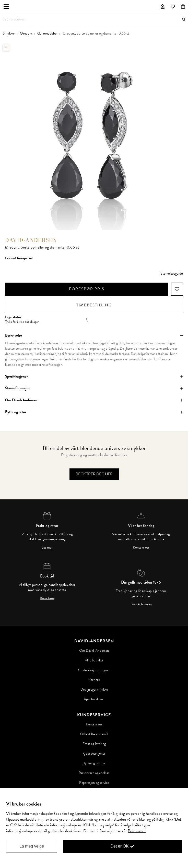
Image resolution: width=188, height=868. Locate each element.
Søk (184, 20)
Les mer (47, 548)
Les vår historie (141, 604)
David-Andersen (31, 240)
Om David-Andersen (94, 651)
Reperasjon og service (94, 783)
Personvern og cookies (94, 773)
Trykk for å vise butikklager (22, 322)
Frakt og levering (94, 744)
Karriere (94, 680)
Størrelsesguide (172, 273)
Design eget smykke (94, 690)
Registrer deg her (94, 474)
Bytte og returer (94, 763)
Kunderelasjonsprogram (94, 670)
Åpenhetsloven (94, 699)
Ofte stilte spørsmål (94, 734)
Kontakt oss (141, 548)
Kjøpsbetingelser (94, 754)
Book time (47, 598)
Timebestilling (94, 305)
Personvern (137, 831)
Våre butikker (94, 660)
